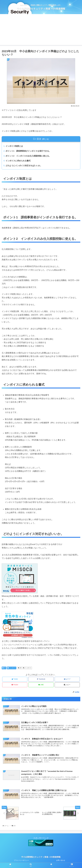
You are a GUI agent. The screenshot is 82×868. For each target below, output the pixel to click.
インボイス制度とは (14, 146)
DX (4, 668)
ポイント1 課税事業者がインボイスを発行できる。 (28, 151)
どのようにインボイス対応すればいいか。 (24, 166)
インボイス (12, 668)
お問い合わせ (61, 861)
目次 (39, 139)
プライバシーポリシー (21, 861)
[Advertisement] (41, 30)
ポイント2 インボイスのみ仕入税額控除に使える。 (28, 156)
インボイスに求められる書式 (18, 161)
